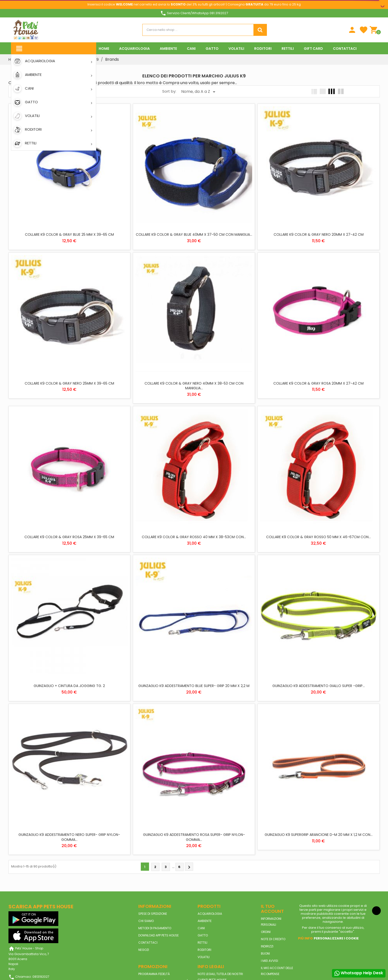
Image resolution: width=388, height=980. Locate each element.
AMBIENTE (205, 921)
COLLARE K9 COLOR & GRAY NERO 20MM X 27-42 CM (319, 234)
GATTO (203, 935)
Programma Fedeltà (154, 974)
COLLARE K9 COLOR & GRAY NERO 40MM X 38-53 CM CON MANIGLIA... (194, 386)
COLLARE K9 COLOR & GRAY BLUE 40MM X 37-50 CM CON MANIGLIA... (194, 234)
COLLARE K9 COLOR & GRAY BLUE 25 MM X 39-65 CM (69, 234)
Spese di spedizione (153, 914)
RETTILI (202, 943)
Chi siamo (146, 921)
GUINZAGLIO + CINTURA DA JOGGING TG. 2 (69, 686)
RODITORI (204, 950)
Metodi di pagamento (155, 928)
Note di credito (273, 939)
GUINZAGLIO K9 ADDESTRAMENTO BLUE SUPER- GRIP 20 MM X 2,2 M (194, 686)
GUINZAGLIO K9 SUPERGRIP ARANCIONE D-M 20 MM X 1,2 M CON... (319, 835)
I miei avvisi (270, 961)
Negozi (144, 950)
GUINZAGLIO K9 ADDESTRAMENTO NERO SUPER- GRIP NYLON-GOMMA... (69, 837)
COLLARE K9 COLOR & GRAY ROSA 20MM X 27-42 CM (318, 383)
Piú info (305, 938)
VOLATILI (204, 957)
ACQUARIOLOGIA (210, 914)
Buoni (265, 953)
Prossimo (189, 867)
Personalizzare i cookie (336, 938)
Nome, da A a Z (199, 92)
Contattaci (148, 943)
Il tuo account (272, 909)
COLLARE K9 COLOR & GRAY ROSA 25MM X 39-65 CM (69, 537)
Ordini (266, 932)
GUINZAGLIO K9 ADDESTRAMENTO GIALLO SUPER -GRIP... (319, 686)
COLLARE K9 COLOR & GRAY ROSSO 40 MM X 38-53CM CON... (194, 537)
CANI (201, 928)
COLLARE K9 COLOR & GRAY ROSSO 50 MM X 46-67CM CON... (318, 537)
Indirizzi (267, 946)
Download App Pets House (158, 935)
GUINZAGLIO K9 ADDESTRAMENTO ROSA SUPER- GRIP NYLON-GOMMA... (194, 837)
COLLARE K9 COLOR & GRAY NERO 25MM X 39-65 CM (69, 383)
